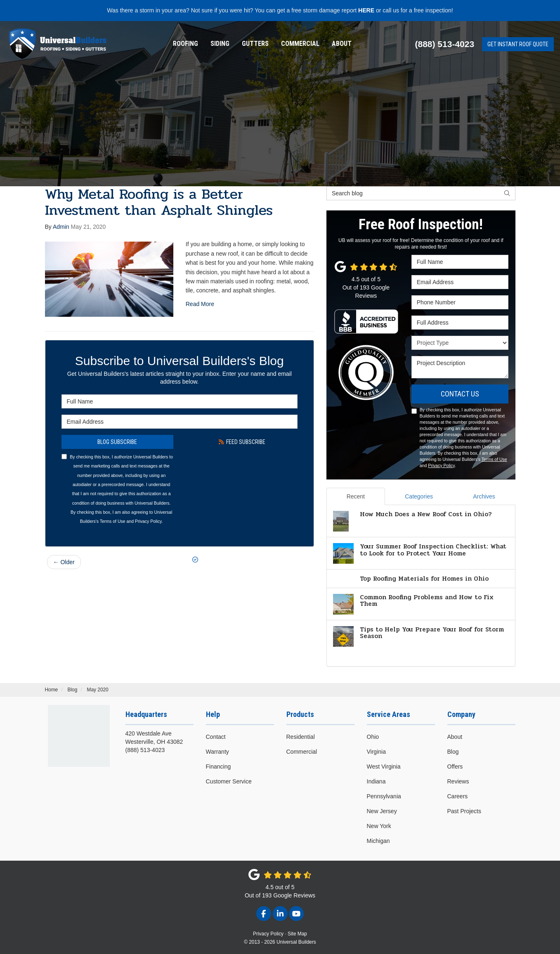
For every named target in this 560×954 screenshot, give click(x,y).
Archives (484, 496)
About (342, 44)
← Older (64, 562)
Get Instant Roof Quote (518, 44)
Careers (458, 796)
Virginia (376, 752)
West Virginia (384, 767)
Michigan (378, 841)
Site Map (297, 934)
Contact (216, 737)
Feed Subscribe (242, 442)
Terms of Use (113, 521)
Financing (219, 767)
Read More (200, 304)
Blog (453, 752)
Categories (419, 496)
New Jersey (382, 811)
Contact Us (460, 394)
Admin (61, 227)
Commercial (300, 44)
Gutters (255, 44)
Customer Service (229, 781)
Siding (220, 44)
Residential (301, 737)
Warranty (217, 752)
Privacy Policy (148, 521)
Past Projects (464, 811)
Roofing (185, 44)
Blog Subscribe (117, 442)
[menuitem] (185, 44)
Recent (356, 496)
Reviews (458, 781)
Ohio (373, 737)
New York (379, 826)
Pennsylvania (384, 796)
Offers (455, 767)
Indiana (376, 781)
